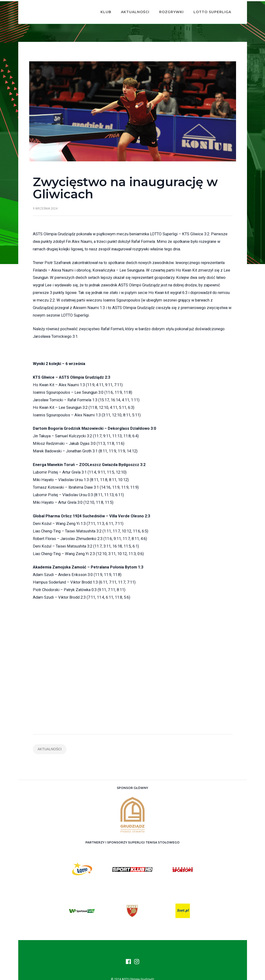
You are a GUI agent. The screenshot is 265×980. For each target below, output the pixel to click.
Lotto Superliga (209, 9)
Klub (102, 9)
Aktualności (132, 9)
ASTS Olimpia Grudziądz (138, 973)
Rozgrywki (168, 9)
